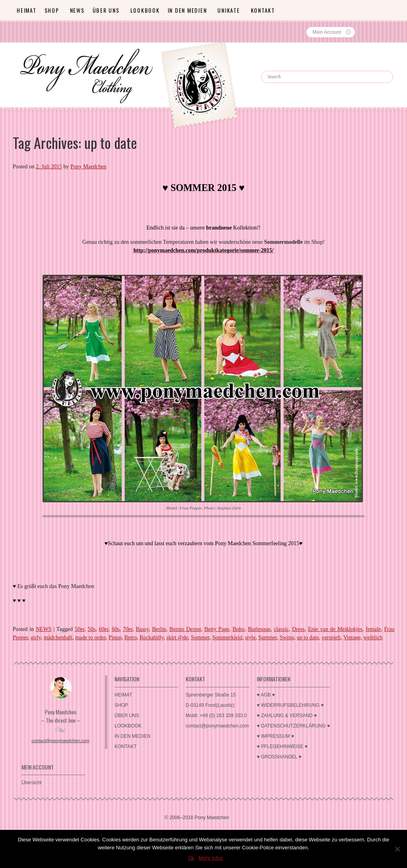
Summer (268, 637)
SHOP (52, 10)
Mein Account (327, 32)
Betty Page (217, 629)
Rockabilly (152, 637)
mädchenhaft (58, 637)
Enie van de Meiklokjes (335, 629)
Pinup (115, 637)
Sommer (200, 637)
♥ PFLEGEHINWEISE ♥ (282, 746)
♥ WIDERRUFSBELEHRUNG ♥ (290, 705)
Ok (191, 858)
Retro (131, 637)
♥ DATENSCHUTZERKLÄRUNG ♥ (293, 726)
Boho (238, 629)
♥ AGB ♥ (266, 695)
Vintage (352, 637)
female (373, 629)
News (77, 10)
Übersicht (32, 783)
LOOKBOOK (145, 10)
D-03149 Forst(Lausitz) (210, 705)
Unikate (229, 10)
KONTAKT (263, 10)
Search (279, 64)
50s (92, 629)
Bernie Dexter (185, 629)
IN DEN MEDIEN (187, 10)
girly (36, 637)
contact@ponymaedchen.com (60, 741)
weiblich (373, 637)
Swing (287, 637)
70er (128, 629)
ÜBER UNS (106, 10)
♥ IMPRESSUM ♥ (275, 736)
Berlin (159, 629)
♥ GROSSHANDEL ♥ (279, 757)
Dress (298, 629)
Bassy (142, 629)
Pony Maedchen (88, 167)
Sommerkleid (227, 637)
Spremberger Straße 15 (211, 695)
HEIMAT (27, 10)
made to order (90, 637)
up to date (308, 637)
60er (103, 629)
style (250, 637)
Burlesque (259, 629)
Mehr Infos (211, 858)
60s (115, 629)
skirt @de (177, 637)
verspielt (331, 637)
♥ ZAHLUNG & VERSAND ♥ (287, 716)
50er (79, 629)
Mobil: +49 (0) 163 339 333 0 (216, 716)
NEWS (44, 629)
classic (281, 629)
